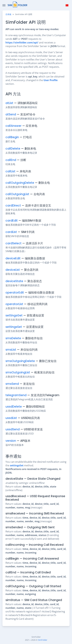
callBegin (12, 137)
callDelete (13, 149)
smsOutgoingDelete (20, 361)
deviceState (14, 281)
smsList (11, 350)
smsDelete (13, 338)
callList (10, 171)
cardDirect (13, 206)
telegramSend (16, 395)
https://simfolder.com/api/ (22, 43)
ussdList (11, 418)
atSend (11, 114)
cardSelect (13, 243)
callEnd (11, 160)
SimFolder (43, 640)
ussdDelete (14, 407)
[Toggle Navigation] (4, 5)
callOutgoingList (17, 194)
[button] (67, 5)
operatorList (14, 304)
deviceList (13, 270)
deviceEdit (13, 258)
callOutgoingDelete (20, 183)
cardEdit (12, 221)
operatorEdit (15, 293)
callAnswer (13, 126)
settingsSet (14, 327)
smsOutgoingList (18, 372)
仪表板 (8, 14)
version (11, 441)
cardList (11, 232)
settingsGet (14, 315)
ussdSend (13, 429)
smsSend (12, 384)
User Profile (51, 80)
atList (9, 103)
